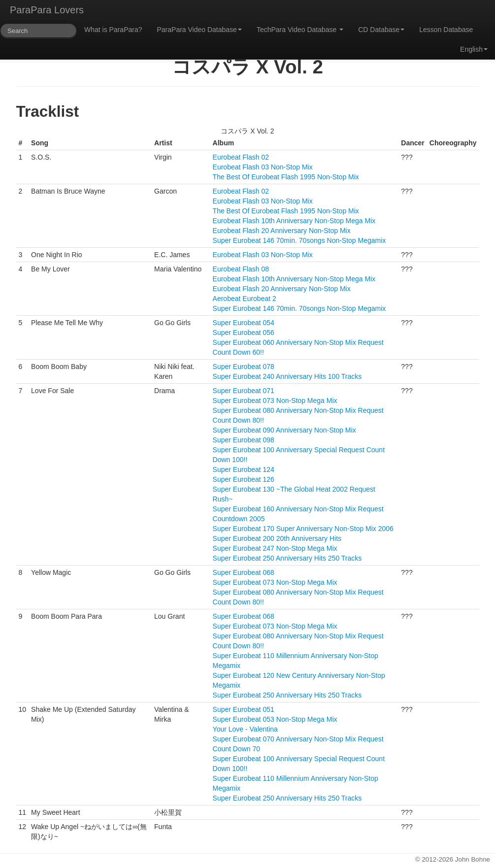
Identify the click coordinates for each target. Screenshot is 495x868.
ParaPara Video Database (199, 30)
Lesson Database (446, 30)
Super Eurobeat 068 (244, 572)
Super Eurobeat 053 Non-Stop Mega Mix (275, 719)
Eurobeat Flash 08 (241, 269)
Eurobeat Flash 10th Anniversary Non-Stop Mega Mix (294, 221)
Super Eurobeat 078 (244, 367)
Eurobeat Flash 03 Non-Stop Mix (263, 167)
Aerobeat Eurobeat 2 (245, 299)
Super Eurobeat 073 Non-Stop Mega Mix (275, 401)
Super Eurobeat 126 (244, 479)
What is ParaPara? (113, 30)
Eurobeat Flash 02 (241, 157)
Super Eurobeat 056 (244, 333)
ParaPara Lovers (47, 10)
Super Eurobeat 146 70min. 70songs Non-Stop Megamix (299, 240)
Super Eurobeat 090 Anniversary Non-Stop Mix (284, 430)
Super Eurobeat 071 (244, 391)
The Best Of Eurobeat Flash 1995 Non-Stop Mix (286, 177)
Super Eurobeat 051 (244, 709)
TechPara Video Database (300, 30)
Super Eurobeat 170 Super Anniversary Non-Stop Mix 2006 (303, 529)
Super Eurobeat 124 (244, 469)
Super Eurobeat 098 (244, 440)
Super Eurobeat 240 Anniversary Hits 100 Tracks (287, 376)
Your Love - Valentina (245, 729)
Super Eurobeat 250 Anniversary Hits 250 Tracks (287, 558)
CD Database (381, 30)
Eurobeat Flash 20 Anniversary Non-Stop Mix (282, 231)
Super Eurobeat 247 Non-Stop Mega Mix (275, 548)
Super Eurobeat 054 (244, 323)
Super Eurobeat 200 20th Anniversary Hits (277, 538)
